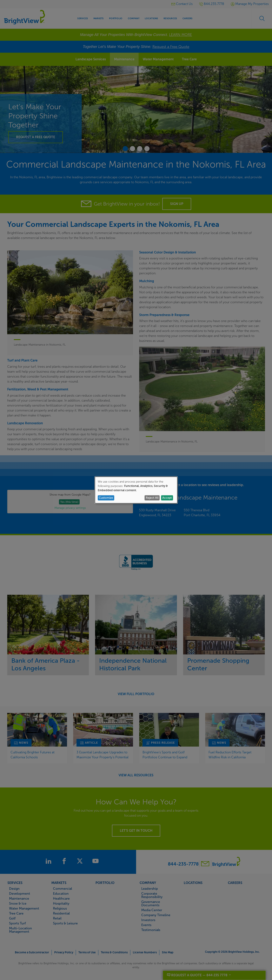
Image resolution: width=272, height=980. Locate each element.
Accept (167, 498)
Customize (106, 498)
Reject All (152, 498)
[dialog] (136, 490)
